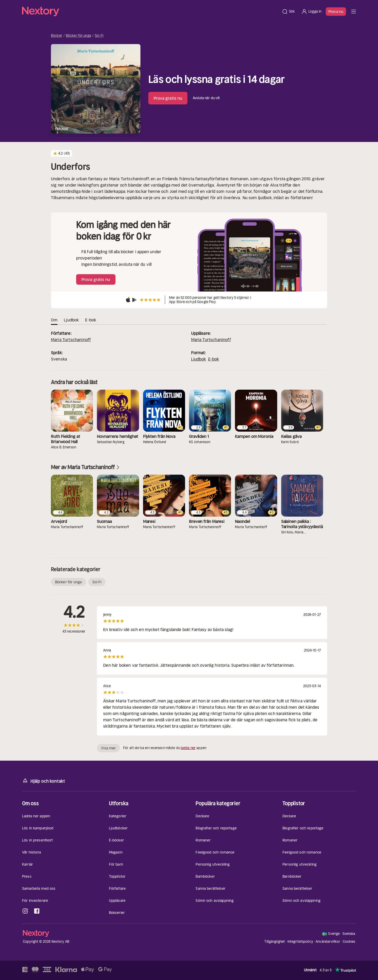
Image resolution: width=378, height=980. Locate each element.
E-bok (214, 359)
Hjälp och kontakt (44, 781)
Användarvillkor (328, 942)
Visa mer (108, 748)
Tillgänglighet (275, 942)
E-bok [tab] (91, 320)
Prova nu (336, 12)
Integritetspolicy (300, 942)
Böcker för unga (78, 36)
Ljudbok (199, 359)
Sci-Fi (99, 36)
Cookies (349, 942)
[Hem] (150, 12)
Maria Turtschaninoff (71, 340)
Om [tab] (54, 320)
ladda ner (188, 748)
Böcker (57, 36)
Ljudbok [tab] (71, 320)
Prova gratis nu (168, 98)
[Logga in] (311, 12)
